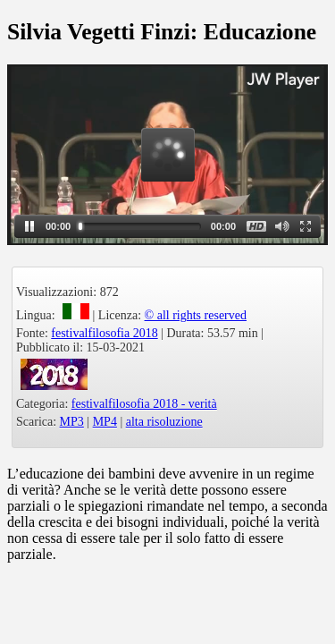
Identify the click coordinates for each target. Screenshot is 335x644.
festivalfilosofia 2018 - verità (144, 404)
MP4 (105, 422)
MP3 (72, 422)
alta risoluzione (164, 422)
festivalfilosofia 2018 (104, 333)
